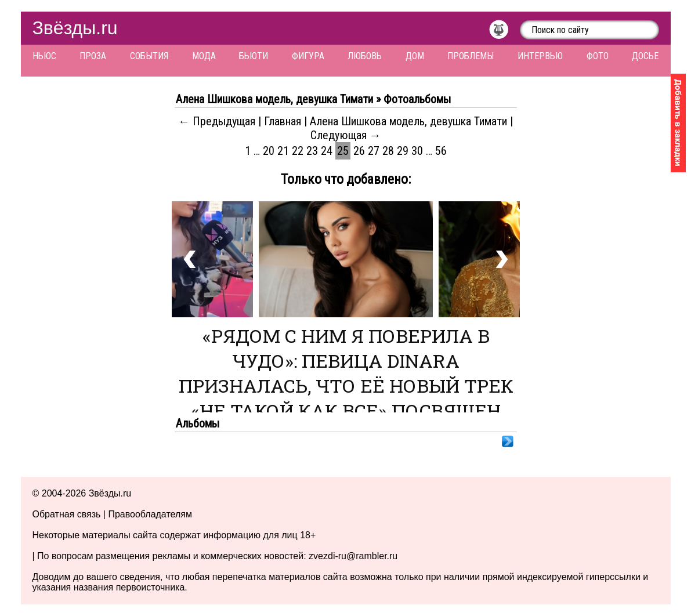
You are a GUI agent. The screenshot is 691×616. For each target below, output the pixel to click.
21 (283, 151)
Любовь (365, 56)
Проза (93, 56)
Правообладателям (150, 514)
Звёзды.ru (75, 28)
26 (359, 151)
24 (327, 151)
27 (374, 151)
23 (312, 151)
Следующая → (346, 135)
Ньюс (44, 56)
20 (269, 151)
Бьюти (254, 56)
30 (417, 151)
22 (298, 151)
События (149, 56)
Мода (204, 56)
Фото (598, 56)
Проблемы (471, 56)
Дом (415, 56)
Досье (645, 56)
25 (343, 151)
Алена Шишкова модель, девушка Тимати (408, 121)
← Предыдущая (217, 121)
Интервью (540, 56)
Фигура (308, 56)
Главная (283, 121)
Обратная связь (67, 514)
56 (441, 151)
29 (403, 151)
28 (388, 151)
